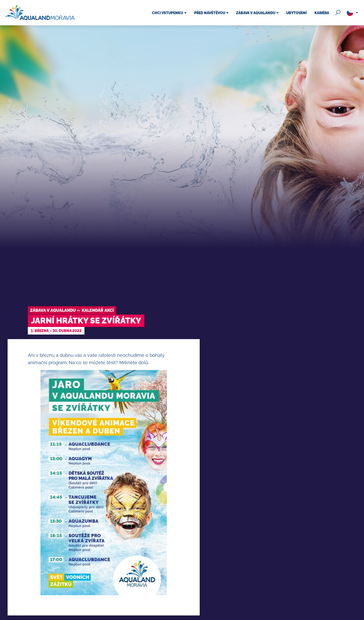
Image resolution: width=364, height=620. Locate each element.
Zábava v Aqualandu (53, 310)
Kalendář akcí (98, 310)
